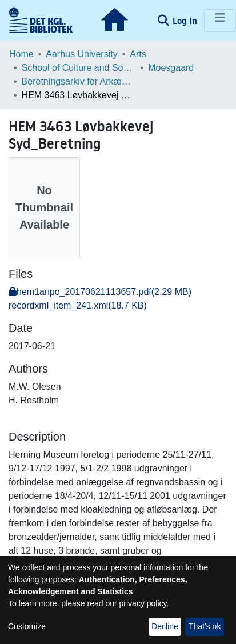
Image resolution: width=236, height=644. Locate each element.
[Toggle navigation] (220, 21)
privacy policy (143, 603)
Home (21, 54)
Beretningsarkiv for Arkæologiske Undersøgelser (79, 81)
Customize (27, 626)
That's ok (205, 626)
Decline (165, 626)
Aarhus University (81, 54)
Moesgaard (171, 68)
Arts (138, 54)
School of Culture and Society (79, 68)
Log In (186, 21)
